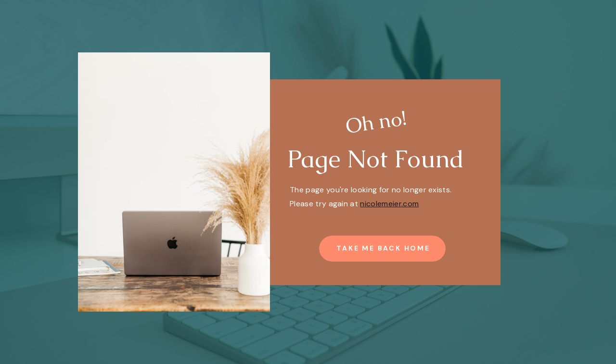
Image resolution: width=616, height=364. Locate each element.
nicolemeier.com (389, 204)
